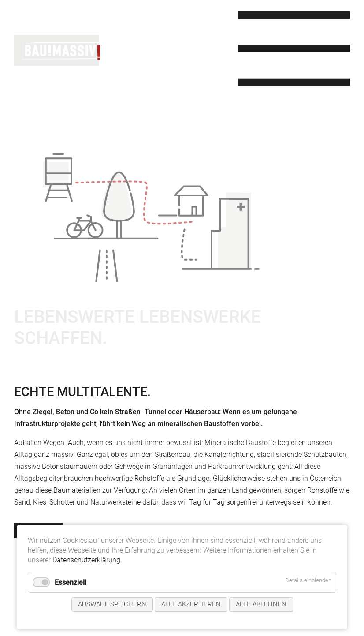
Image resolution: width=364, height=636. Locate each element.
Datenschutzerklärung (86, 560)
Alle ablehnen (261, 604)
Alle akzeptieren (191, 604)
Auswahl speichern (112, 604)
